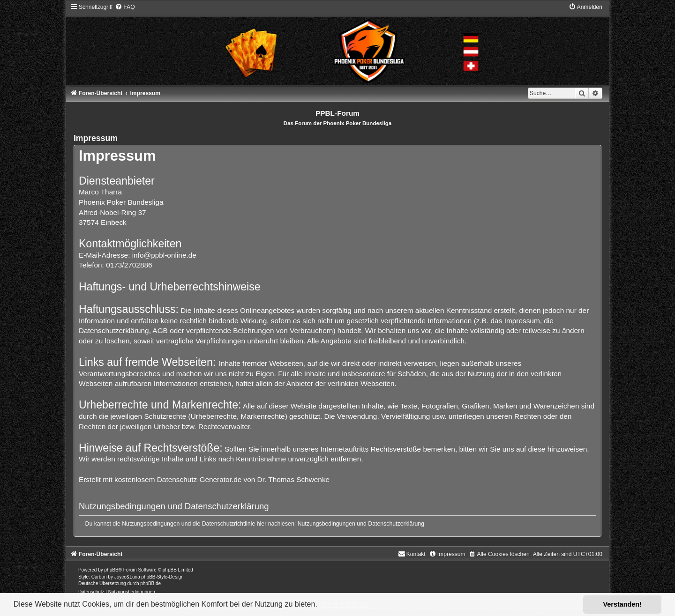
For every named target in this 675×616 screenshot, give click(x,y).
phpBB (112, 570)
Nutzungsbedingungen (326, 524)
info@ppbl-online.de (164, 255)
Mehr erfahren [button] (344, 604)
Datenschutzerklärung (396, 524)
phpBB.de (150, 583)
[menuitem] (125, 7)
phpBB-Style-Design (162, 577)
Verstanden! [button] (622, 604)
